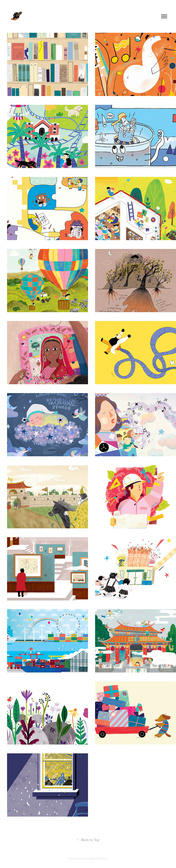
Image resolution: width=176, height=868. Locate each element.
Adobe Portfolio (97, 858)
